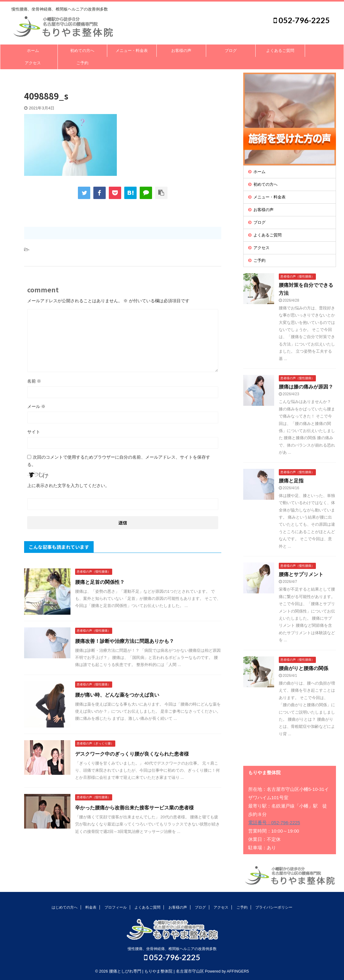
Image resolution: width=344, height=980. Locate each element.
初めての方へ (82, 51)
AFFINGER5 (238, 971)
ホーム (33, 51)
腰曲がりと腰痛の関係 (304, 668)
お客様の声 (181, 51)
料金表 (91, 907)
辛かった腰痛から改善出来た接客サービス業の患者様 (134, 808)
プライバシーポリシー (274, 907)
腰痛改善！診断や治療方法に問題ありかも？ (125, 641)
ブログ (231, 51)
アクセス (33, 63)
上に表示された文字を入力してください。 (68, 486)
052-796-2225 (302, 20)
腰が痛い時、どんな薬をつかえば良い (117, 695)
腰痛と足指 (291, 481)
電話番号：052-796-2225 (274, 823)
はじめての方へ (65, 907)
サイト (34, 432)
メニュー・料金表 (132, 51)
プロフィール (116, 907)
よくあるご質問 (280, 51)
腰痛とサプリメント (301, 574)
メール (36, 406)
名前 (34, 381)
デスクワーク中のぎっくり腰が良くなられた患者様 (132, 754)
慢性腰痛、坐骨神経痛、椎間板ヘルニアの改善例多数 (172, 949)
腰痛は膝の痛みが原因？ (306, 387)
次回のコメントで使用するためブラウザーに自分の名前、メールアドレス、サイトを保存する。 (119, 461)
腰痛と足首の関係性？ (100, 582)
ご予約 (82, 63)
